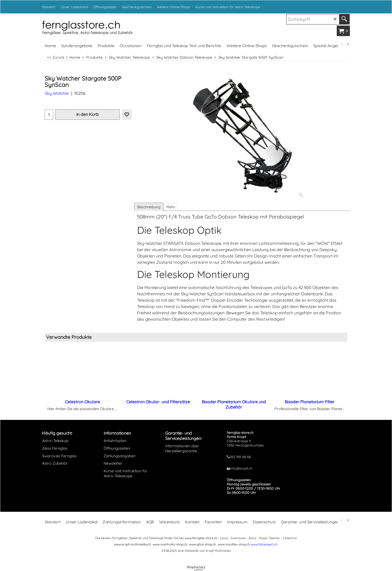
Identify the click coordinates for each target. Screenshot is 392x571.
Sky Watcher (57, 93)
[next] (348, 44)
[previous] (342, 44)
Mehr (171, 207)
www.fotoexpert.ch (264, 544)
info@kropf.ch (241, 468)
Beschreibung (149, 207)
